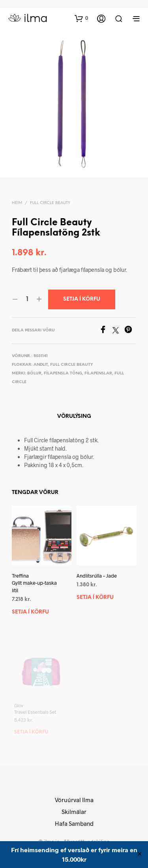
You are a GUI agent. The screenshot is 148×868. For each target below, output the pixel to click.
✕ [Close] (140, 855)
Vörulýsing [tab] (74, 416)
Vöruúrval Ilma (74, 800)
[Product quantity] (27, 299)
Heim (17, 203)
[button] (81, 18)
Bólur (34, 373)
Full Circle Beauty (50, 203)
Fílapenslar (98, 373)
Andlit (41, 365)
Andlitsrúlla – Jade (97, 575)
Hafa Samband (74, 823)
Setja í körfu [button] (30, 612)
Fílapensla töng (63, 373)
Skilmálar (74, 812)
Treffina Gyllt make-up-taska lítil (34, 583)
